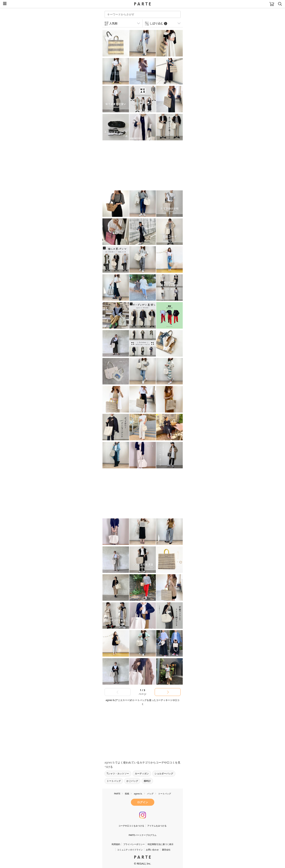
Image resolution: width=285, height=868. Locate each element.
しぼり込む (158, 23)
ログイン (143, 802)
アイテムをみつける (157, 826)
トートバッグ (114, 781)
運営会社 (166, 850)
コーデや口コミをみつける (131, 826)
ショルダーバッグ (164, 773)
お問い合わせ (152, 850)
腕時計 (147, 781)
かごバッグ (132, 781)
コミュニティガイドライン (130, 850)
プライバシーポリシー (134, 844)
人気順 (113, 23)
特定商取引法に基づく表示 (161, 844)
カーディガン (142, 773)
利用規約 (116, 844)
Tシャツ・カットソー (118, 773)
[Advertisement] (133, 166)
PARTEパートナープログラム (142, 835)
